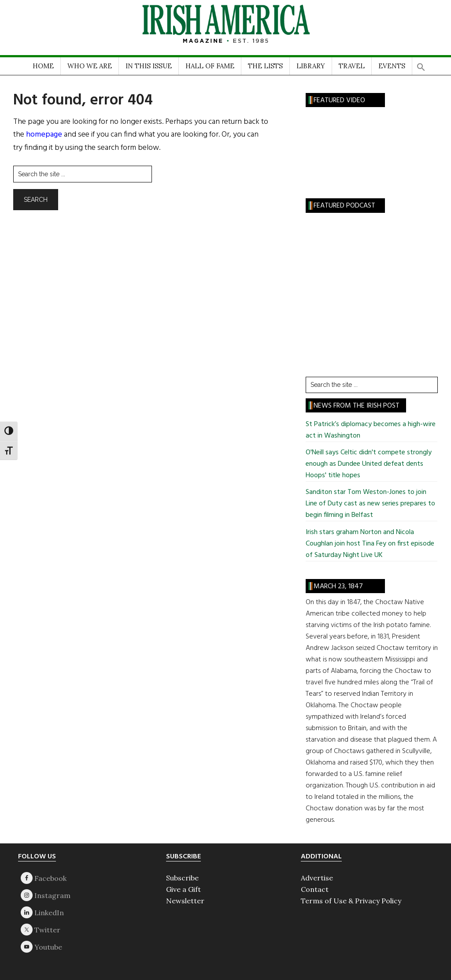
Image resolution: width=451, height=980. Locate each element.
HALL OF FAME (210, 66)
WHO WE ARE (90, 66)
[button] (421, 64)
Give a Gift (183, 889)
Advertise (317, 878)
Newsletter (185, 901)
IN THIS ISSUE (149, 66)
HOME (43, 66)
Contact (315, 889)
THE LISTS (265, 66)
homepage (44, 135)
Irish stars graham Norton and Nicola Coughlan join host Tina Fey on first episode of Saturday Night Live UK (370, 544)
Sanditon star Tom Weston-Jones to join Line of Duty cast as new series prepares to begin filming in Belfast (370, 504)
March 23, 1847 (338, 587)
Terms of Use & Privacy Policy (351, 901)
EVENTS (392, 66)
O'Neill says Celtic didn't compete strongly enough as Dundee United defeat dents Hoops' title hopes (369, 464)
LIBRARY (311, 66)
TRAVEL (352, 66)
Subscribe (182, 878)
